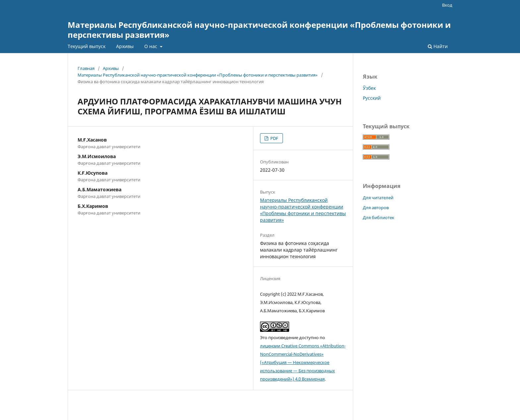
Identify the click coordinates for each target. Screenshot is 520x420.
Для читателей (378, 198)
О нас (151, 46)
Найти (438, 46)
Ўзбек (369, 88)
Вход (447, 5)
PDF (274, 138)
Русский (372, 98)
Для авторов (376, 208)
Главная (86, 68)
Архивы (125, 46)
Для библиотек (379, 217)
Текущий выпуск (87, 46)
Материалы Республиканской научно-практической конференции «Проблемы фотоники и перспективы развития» (259, 30)
